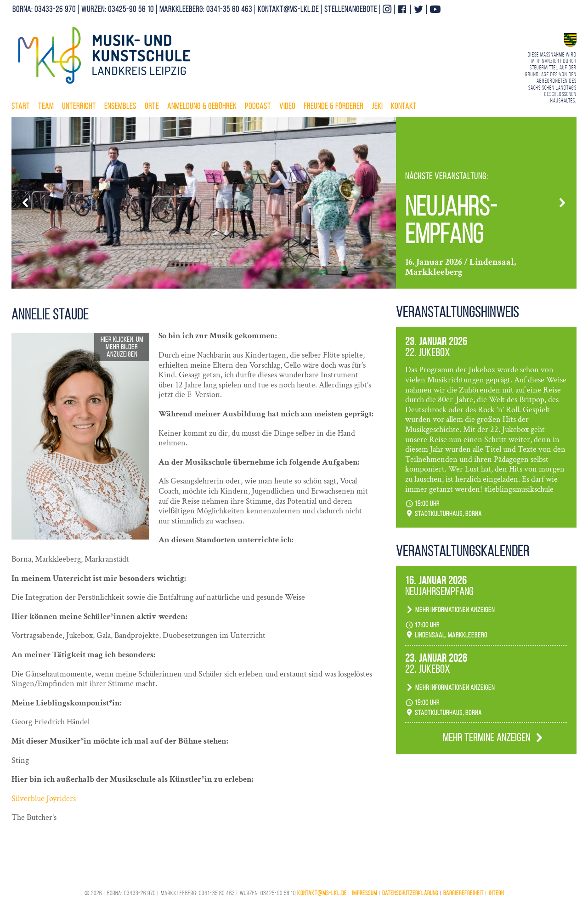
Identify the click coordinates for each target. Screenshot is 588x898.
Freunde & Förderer (334, 106)
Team (46, 106)
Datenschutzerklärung (410, 893)
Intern (496, 893)
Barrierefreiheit (464, 893)
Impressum (365, 893)
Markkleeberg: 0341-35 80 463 (206, 9)
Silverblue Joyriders (44, 799)
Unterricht (79, 106)
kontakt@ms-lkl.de (288, 9)
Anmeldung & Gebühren (202, 106)
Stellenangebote (351, 9)
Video (287, 106)
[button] (26, 203)
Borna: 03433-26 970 (44, 9)
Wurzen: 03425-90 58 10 (118, 9)
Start (21, 106)
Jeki (377, 106)
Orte (152, 106)
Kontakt (404, 106)
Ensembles (120, 106)
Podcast (258, 106)
